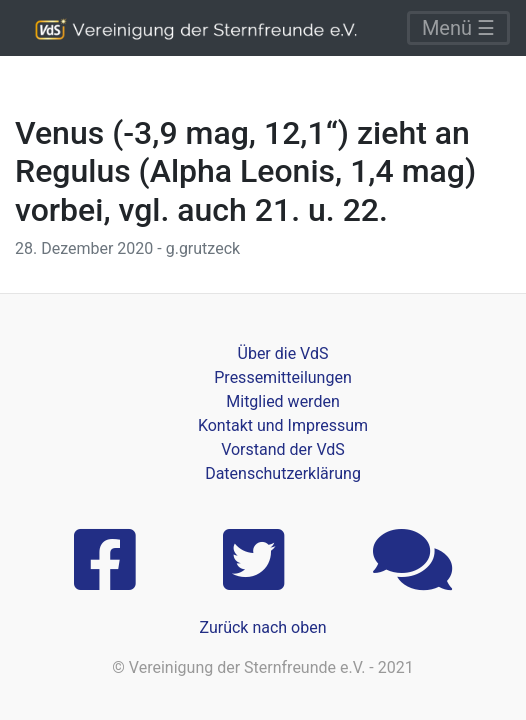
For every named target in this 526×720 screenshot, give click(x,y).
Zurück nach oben (262, 627)
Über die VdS (283, 353)
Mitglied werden (282, 401)
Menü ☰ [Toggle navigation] (458, 28)
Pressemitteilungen (282, 377)
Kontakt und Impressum (283, 425)
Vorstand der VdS (283, 449)
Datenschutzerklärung (283, 473)
